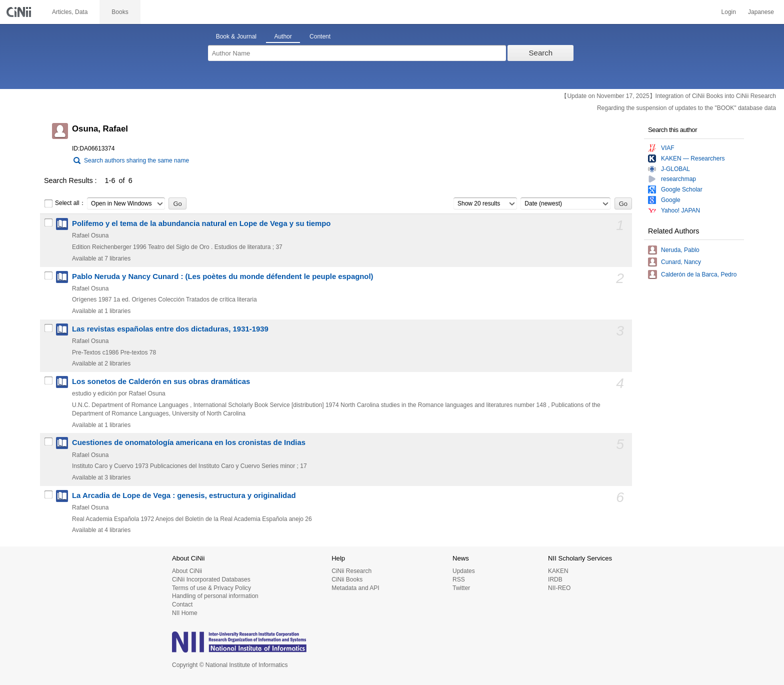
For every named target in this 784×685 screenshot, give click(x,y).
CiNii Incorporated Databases (211, 579)
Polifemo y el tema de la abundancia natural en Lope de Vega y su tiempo (201, 223)
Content (320, 36)
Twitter (461, 588)
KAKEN (558, 571)
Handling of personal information (215, 596)
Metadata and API (355, 588)
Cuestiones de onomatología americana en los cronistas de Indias (189, 442)
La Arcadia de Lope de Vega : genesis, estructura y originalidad (184, 495)
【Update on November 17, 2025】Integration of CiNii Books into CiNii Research (668, 96)
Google (671, 200)
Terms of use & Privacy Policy (211, 588)
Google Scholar (682, 189)
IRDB (555, 579)
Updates (464, 571)
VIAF (668, 148)
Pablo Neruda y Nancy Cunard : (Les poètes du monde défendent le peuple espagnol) (223, 276)
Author (283, 36)
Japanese (761, 12)
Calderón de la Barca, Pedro (699, 274)
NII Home (185, 613)
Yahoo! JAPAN (680, 210)
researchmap (678, 179)
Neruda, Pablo (680, 250)
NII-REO (559, 588)
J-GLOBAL (675, 169)
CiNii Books (347, 579)
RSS (459, 579)
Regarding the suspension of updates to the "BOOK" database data (686, 108)
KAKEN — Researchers (693, 158)
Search (541, 53)
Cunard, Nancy (681, 262)
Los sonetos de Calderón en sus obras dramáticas (161, 381)
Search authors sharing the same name (136, 160)
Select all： (65, 203)
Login (729, 12)
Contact (182, 604)
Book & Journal (236, 36)
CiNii (20, 12)
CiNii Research (351, 571)
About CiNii (187, 571)
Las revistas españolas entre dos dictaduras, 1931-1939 (170, 329)
